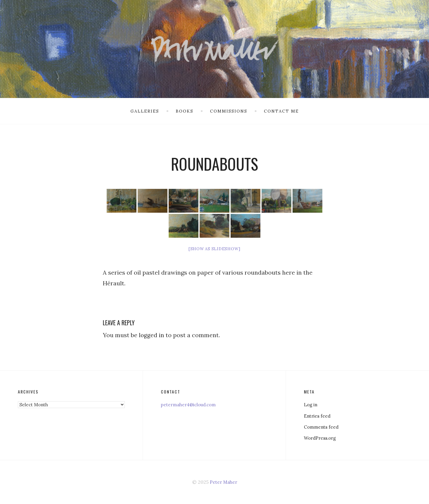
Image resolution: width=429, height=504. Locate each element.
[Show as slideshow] (214, 249)
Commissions (229, 111)
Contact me (281, 111)
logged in (152, 335)
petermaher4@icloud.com (191, 405)
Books (185, 111)
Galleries (145, 111)
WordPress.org (321, 438)
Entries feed (318, 416)
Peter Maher (223, 482)
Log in (311, 405)
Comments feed (322, 427)
